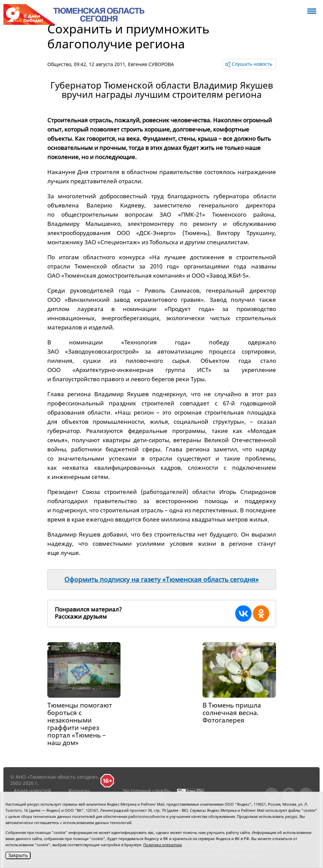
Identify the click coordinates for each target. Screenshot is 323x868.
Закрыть (18, 855)
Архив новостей (32, 790)
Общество (59, 64)
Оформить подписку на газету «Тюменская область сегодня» (161, 579)
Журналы (79, 790)
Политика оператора (163, 845)
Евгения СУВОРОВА (151, 64)
